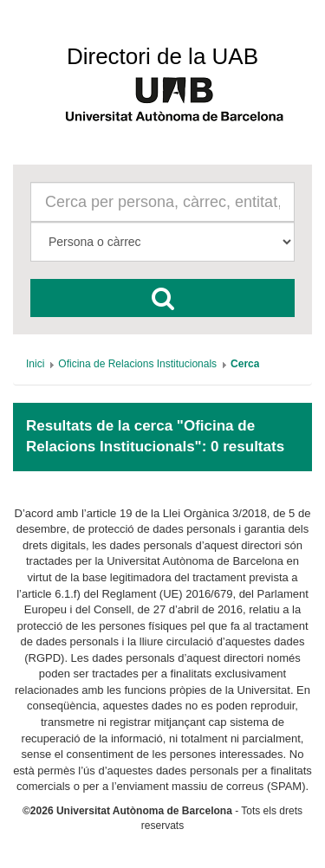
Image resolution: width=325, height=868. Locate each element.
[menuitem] (35, 364)
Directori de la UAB (162, 56)
